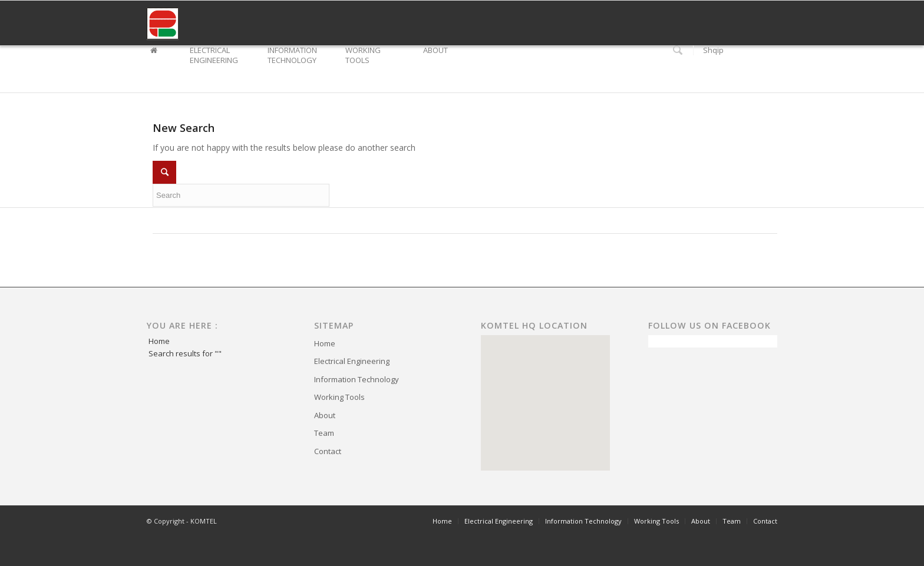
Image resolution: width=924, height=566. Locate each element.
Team (324, 433)
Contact (328, 451)
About (325, 415)
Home (159, 341)
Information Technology (357, 379)
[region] (545, 403)
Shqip (713, 50)
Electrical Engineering (352, 361)
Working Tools (339, 397)
